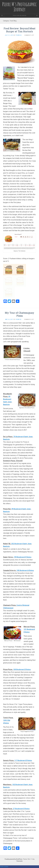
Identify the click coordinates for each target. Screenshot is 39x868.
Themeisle (19, 861)
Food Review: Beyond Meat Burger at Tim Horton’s (19, 30)
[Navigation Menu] (37, 16)
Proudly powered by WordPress (14, 859)
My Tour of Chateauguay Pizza (19, 314)
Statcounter (4, 867)
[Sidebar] (2, 16)
